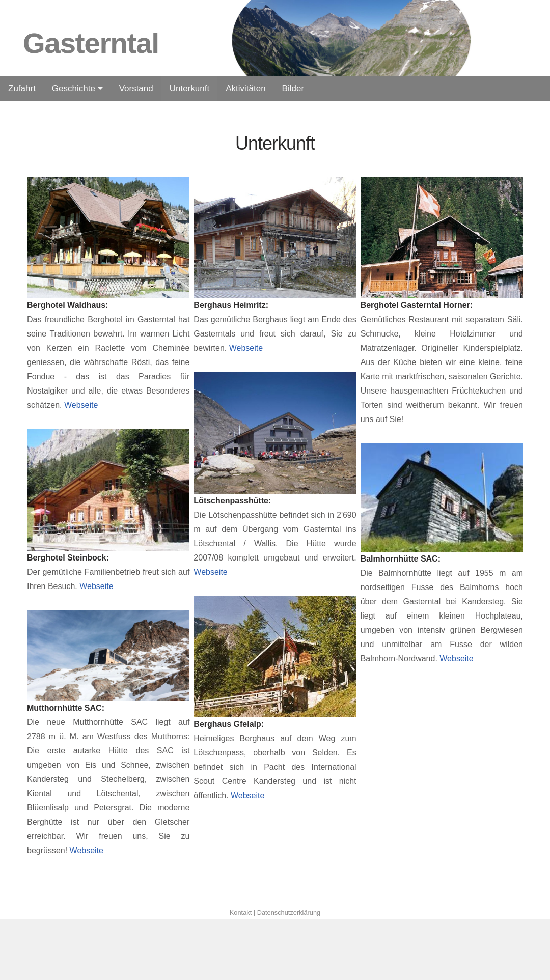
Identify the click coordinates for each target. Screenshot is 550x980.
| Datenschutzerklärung (287, 913)
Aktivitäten (245, 88)
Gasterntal (91, 43)
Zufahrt (22, 88)
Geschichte (77, 88)
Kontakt (242, 913)
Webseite (80, 405)
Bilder (293, 88)
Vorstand (136, 88)
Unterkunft (189, 88)
